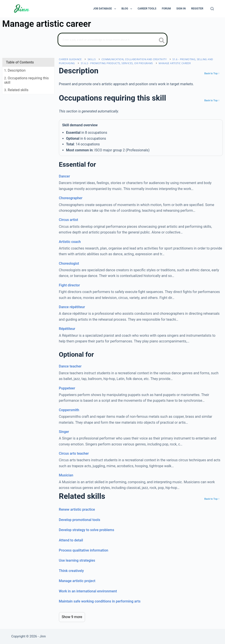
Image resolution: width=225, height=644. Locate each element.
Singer (64, 432)
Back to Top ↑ (212, 73)
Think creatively (71, 571)
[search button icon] (162, 41)
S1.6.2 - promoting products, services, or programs (117, 63)
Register (197, 9)
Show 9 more (72, 617)
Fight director (69, 285)
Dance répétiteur (72, 307)
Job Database (105, 9)
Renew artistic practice (77, 509)
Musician (66, 475)
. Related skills (16, 90)
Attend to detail (71, 540)
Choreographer (71, 198)
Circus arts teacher (74, 453)
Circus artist (69, 220)
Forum (166, 9)
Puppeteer (67, 388)
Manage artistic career (175, 63)
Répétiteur (67, 329)
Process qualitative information (84, 550)
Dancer (64, 176)
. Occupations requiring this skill (26, 80)
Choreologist (69, 263)
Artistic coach (70, 242)
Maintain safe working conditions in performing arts (100, 601)
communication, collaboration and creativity (134, 59)
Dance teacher (70, 366)
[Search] (212, 9)
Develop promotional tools (80, 520)
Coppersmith (69, 410)
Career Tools (147, 9)
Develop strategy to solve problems (87, 530)
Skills (92, 59)
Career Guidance (70, 59)
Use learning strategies (77, 560)
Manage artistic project (77, 581)
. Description (15, 70)
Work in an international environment (88, 591)
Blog (128, 9)
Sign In (181, 9)
